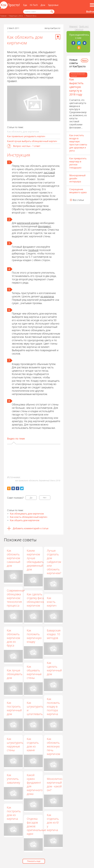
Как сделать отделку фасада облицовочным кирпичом (37, 600)
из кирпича (47, 296)
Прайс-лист (84, 26)
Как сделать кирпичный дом (54, 668)
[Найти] (52, 12)
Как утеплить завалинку (13, 779)
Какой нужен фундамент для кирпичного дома (35, 784)
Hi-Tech (34, 5)
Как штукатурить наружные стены (15, 744)
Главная (3, 16)
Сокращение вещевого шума (78, 191)
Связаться (79, 29)
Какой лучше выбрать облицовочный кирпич (32, 141)
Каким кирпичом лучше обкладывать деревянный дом (35, 560)
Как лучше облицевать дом (15, 674)
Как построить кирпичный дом (14, 708)
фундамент (44, 226)
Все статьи (78, 200)
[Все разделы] (92, 5)
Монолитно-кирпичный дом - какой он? (55, 784)
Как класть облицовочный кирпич (29, 517)
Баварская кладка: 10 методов (54, 634)
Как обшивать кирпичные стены (34, 672)
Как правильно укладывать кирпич (26, 136)
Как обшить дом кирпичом (25, 520)
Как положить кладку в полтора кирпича (53, 706)
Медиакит (73, 26)
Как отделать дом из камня (33, 744)
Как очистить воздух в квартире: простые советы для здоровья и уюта (78, 143)
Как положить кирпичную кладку (34, 636)
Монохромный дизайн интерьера (77, 178)
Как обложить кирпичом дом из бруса (13, 638)
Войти (90, 12)
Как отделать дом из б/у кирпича (53, 822)
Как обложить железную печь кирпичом (54, 746)
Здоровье (53, 5)
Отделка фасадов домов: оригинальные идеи (37, 826)
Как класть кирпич (52, 602)
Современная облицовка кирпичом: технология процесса (16, 598)
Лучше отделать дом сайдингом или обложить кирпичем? (54, 562)
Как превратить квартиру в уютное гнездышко (78, 163)
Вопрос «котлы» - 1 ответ (27, 146)
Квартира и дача (16, 16)
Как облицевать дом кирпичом (27, 514)
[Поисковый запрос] (39, 12)
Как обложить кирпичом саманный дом (14, 558)
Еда (25, 5)
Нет (45, 498)
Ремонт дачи (31, 16)
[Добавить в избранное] (58, 37)
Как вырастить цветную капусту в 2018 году (76, 87)
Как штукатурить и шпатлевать (35, 708)
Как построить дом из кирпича (14, 813)
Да (31, 498)
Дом (43, 5)
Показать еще (34, 861)
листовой (49, 172)
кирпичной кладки (28, 223)
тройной (33, 250)
